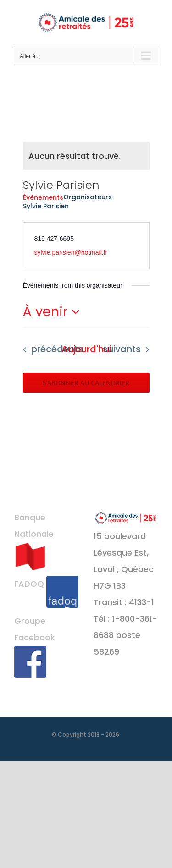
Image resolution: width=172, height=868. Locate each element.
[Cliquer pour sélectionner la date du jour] (86, 349)
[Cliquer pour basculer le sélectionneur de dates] (54, 312)
